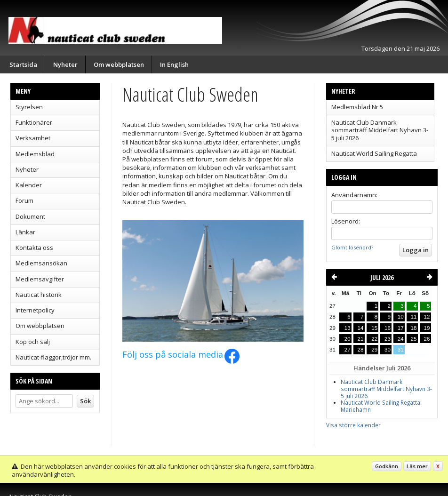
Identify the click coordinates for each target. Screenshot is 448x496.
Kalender (29, 185)
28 (361, 350)
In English (174, 64)
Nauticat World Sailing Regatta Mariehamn (380, 406)
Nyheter (65, 64)
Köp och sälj (33, 342)
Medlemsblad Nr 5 (357, 107)
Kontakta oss (34, 248)
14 (361, 328)
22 (374, 339)
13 (348, 328)
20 (348, 339)
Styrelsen (29, 107)
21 (361, 339)
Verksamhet (33, 138)
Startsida (23, 64)
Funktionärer (34, 122)
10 (401, 317)
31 (401, 350)
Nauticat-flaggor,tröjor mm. (53, 357)
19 (427, 328)
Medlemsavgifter (40, 279)
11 (414, 317)
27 (348, 350)
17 (401, 328)
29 (374, 350)
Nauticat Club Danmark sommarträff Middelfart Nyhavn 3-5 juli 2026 (380, 130)
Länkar (25, 232)
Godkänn (387, 466)
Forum (24, 200)
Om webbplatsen (119, 64)
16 (388, 328)
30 (388, 350)
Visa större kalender (353, 425)
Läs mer (417, 466)
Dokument (30, 216)
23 (388, 339)
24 (401, 339)
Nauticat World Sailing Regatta (374, 153)
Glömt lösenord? (352, 247)
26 (427, 339)
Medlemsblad (35, 154)
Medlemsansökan (41, 263)
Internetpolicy (35, 310)
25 (414, 339)
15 (374, 328)
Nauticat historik (39, 295)
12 (427, 317)
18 (414, 328)
